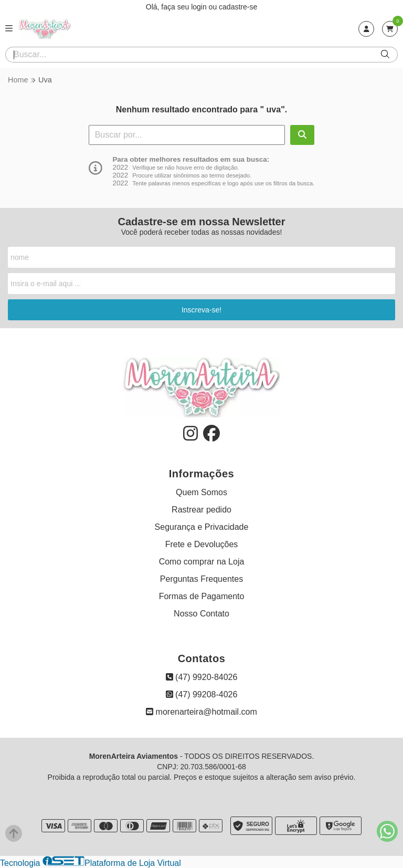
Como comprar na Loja (202, 562)
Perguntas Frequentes (201, 579)
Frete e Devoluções (202, 544)
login (200, 7)
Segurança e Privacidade (202, 527)
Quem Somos (201, 492)
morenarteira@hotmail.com (201, 712)
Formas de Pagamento (202, 596)
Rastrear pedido (201, 510)
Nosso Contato (201, 614)
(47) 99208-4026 (202, 694)
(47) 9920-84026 (202, 677)
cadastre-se (238, 7)
